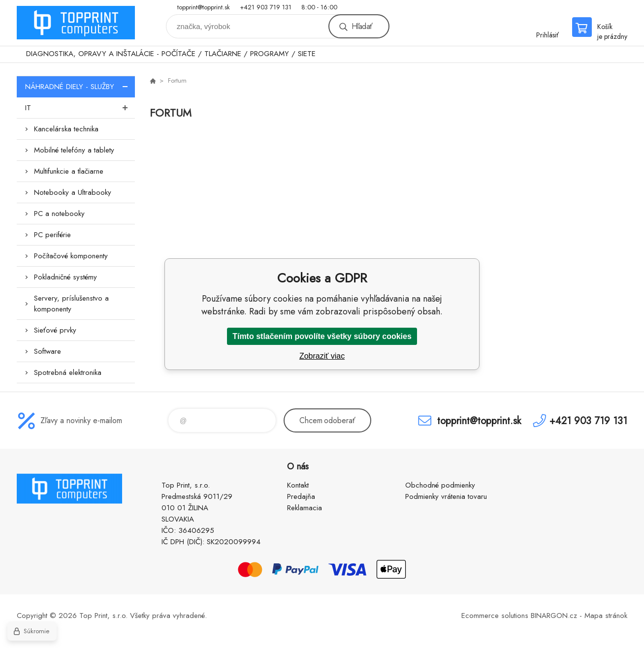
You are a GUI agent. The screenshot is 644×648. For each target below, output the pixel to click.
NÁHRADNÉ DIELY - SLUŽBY (80, 87)
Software (48, 351)
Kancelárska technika (66, 129)
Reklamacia (305, 508)
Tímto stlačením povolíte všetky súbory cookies (322, 336)
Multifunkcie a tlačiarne (69, 171)
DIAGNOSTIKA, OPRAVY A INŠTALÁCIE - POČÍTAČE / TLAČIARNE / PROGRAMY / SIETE (171, 54)
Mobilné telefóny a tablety (74, 150)
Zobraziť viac (322, 356)
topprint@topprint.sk (204, 7)
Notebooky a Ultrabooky (73, 192)
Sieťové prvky (55, 330)
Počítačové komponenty (71, 256)
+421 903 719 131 (266, 7)
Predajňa (301, 496)
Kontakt (298, 485)
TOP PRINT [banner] (76, 23)
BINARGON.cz (554, 616)
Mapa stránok (606, 616)
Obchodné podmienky (440, 485)
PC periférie (52, 235)
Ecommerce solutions (495, 616)
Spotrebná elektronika (68, 372)
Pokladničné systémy (65, 277)
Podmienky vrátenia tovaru (446, 496)
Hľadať (362, 26)
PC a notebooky (59, 214)
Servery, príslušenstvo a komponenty (71, 304)
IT (80, 108)
